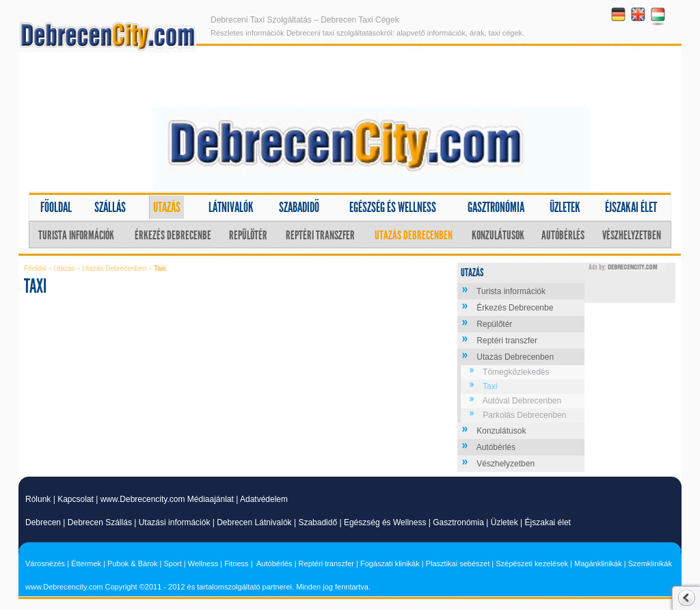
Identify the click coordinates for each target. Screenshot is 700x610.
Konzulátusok (498, 235)
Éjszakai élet (631, 207)
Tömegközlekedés (516, 372)
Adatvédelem (264, 499)
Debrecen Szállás (100, 522)
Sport (172, 563)
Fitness (236, 563)
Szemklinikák (650, 563)
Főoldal (56, 207)
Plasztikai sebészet (458, 563)
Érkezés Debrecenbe (173, 235)
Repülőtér (248, 235)
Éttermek (86, 563)
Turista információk (76, 235)
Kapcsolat (76, 499)
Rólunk (38, 499)
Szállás (110, 207)
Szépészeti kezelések (532, 563)
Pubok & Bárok (132, 563)
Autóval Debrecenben (522, 401)
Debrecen (43, 522)
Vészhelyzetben (632, 235)
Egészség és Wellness (385, 522)
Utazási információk (175, 522)
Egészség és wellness (393, 207)
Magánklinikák (598, 563)
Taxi (490, 386)
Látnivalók (231, 207)
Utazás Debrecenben (414, 235)
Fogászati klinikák (390, 563)
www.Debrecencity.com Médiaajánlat (167, 499)
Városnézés (45, 563)
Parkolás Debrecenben (524, 415)
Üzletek (565, 207)
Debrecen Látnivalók (254, 522)
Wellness (203, 563)
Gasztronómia (496, 207)
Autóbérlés (563, 235)
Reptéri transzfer (320, 235)
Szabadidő (299, 207)
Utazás (167, 207)
